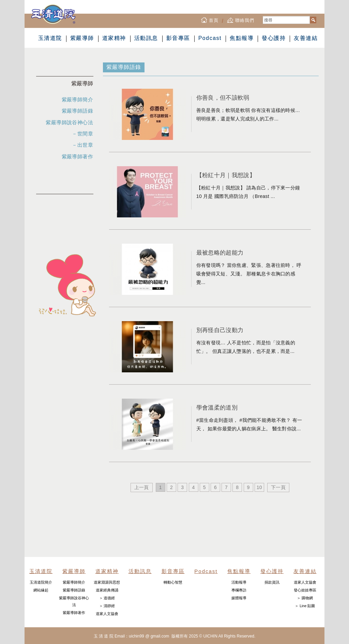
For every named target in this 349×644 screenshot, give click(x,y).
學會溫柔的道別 (217, 407)
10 (259, 487)
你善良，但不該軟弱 (223, 98)
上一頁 (142, 487)
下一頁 (278, 487)
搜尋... (263, 16)
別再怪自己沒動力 (220, 330)
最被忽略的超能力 (220, 253)
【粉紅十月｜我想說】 (226, 175)
